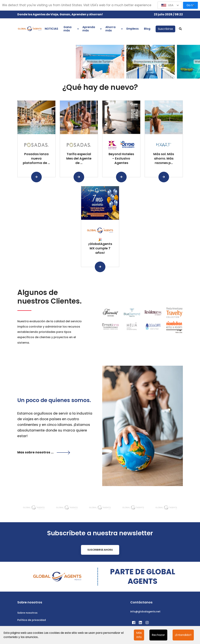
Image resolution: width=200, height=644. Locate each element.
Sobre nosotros (27, 613)
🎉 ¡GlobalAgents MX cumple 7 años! (100, 246)
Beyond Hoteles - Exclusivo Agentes (121, 158)
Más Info (139, 635)
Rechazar (158, 635)
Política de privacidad (32, 620)
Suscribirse (165, 29)
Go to (190, 5)
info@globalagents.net (145, 612)
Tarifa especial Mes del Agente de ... (79, 158)
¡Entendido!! (183, 635)
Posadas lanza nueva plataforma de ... (36, 158)
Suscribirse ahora (100, 550)
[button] (170, 5)
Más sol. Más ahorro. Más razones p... (164, 158)
